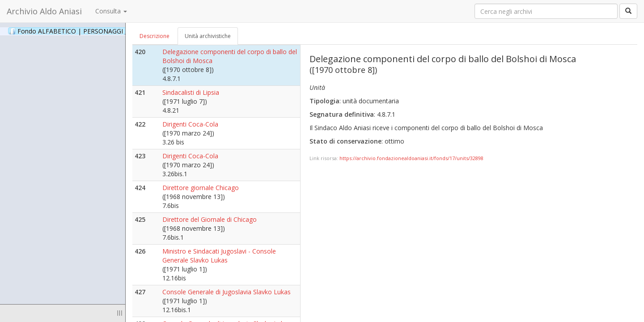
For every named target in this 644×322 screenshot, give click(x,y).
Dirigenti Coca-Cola (190, 124)
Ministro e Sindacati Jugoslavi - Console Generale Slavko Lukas (219, 256)
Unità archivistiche (208, 36)
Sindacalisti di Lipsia (191, 92)
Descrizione (155, 36)
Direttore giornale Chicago (201, 188)
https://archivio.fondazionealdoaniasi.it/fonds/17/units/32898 (411, 158)
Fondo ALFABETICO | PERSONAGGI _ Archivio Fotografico (108, 31)
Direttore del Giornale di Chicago (210, 219)
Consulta (111, 11)
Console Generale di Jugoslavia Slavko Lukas (227, 292)
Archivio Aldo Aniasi (44, 11)
